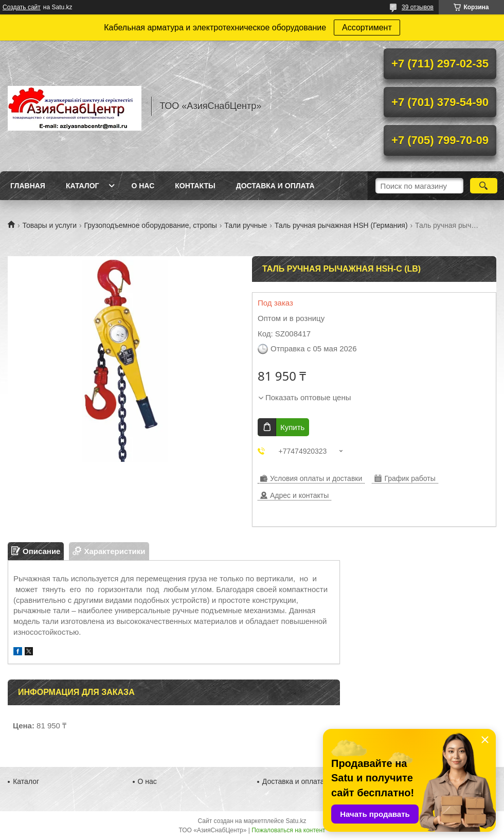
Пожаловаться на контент (288, 830)
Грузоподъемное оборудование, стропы (151, 225)
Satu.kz (296, 821)
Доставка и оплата (275, 186)
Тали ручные (246, 225)
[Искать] (484, 186)
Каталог (83, 186)
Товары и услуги (49, 225)
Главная (28, 186)
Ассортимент (367, 28)
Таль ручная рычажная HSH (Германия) (341, 225)
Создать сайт (22, 7)
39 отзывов (418, 7)
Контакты (195, 186)
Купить (292, 427)
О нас (143, 186)
